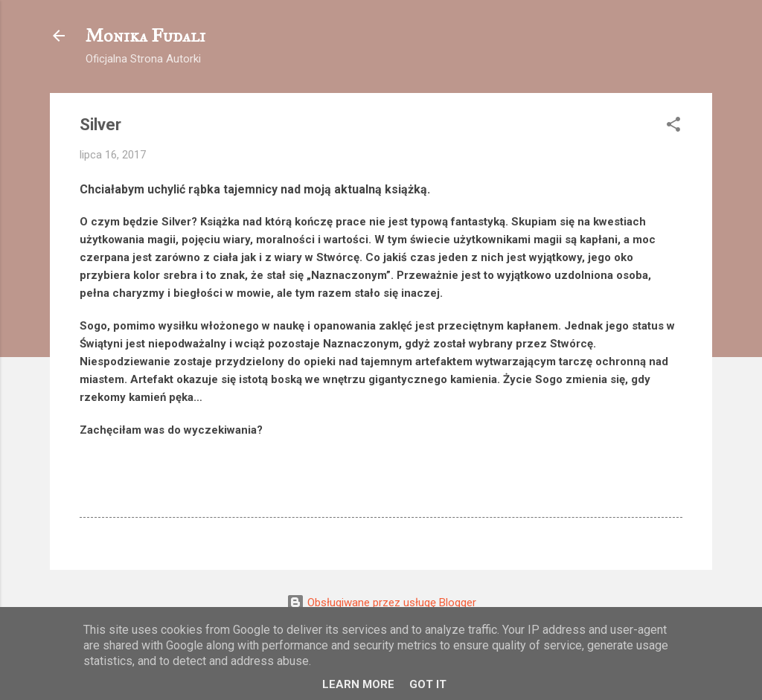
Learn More (358, 684)
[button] (673, 127)
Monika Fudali (145, 36)
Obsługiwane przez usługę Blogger (381, 603)
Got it (428, 684)
